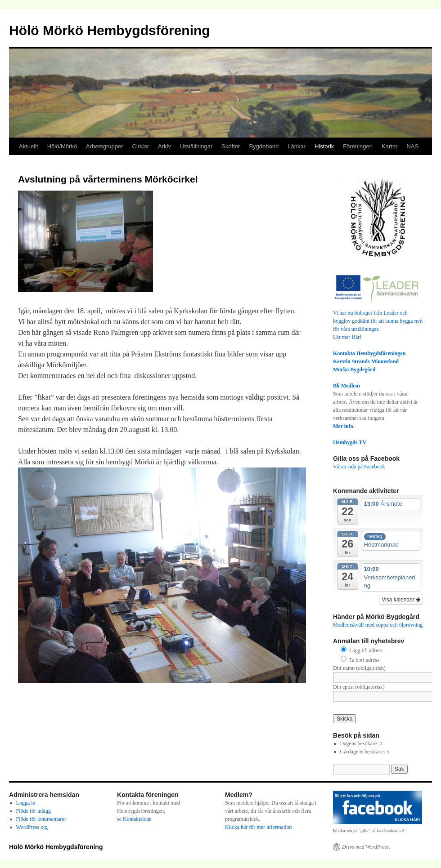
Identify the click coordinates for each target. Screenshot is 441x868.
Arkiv (164, 146)
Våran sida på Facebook (359, 467)
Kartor (389, 146)
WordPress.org (32, 827)
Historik (324, 146)
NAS (412, 146)
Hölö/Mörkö (62, 146)
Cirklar (141, 146)
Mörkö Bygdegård (354, 369)
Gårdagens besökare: (363, 752)
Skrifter (231, 146)
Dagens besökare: (360, 743)
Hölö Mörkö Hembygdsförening (110, 30)
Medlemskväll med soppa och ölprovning (378, 625)
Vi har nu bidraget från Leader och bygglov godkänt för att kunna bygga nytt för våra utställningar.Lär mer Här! (378, 321)
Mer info (343, 426)
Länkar (297, 146)
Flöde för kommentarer (41, 819)
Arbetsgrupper (104, 146)
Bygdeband (264, 146)
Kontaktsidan (137, 819)
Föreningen (358, 146)
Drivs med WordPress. (366, 847)
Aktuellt (29, 146)
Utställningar (196, 146)
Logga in (26, 803)
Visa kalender (401, 600)
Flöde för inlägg (34, 811)
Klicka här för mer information (259, 827)
